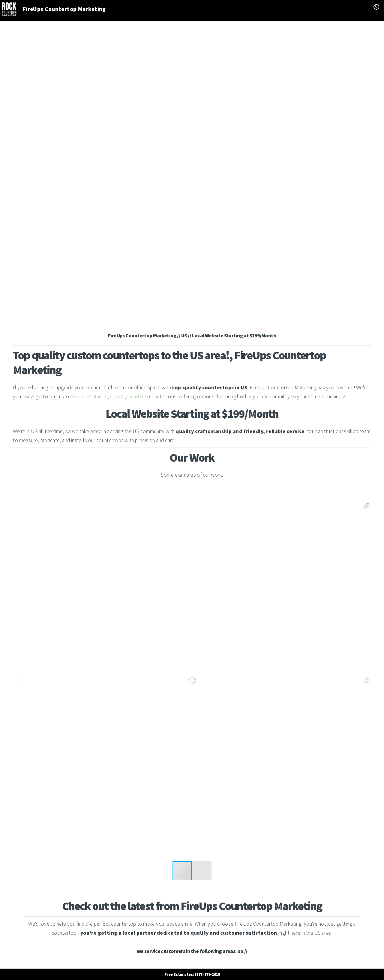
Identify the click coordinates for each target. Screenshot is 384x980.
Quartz (118, 397)
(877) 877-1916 (207, 974)
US (240, 951)
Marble (100, 397)
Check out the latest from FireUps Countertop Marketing (192, 906)
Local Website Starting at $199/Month (234, 336)
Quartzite (138, 397)
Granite (82, 397)
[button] (367, 506)
